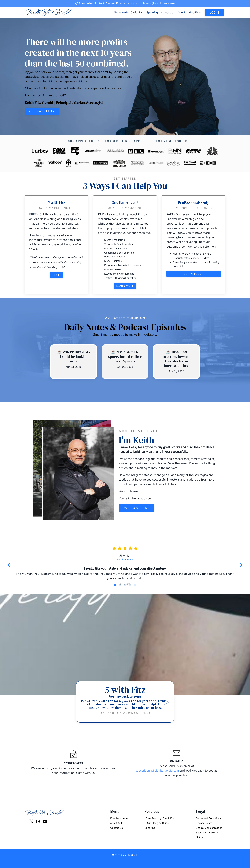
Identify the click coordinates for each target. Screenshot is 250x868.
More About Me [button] (136, 509)
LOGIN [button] (214, 13)
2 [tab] (120, 591)
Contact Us (168, 13)
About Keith (121, 13)
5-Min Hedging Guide (157, 829)
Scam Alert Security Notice (207, 841)
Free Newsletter (119, 825)
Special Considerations (209, 834)
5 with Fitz (137, 13)
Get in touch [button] (194, 274)
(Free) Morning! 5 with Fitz (160, 825)
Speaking (152, 13)
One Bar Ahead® (190, 13)
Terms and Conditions (208, 825)
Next (241, 568)
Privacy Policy (204, 829)
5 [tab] (135, 591)
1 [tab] (115, 591)
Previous (9, 568)
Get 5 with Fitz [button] (42, 111)
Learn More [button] (125, 286)
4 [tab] (130, 591)
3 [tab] (125, 591)
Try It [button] (57, 275)
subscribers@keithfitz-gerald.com (157, 777)
